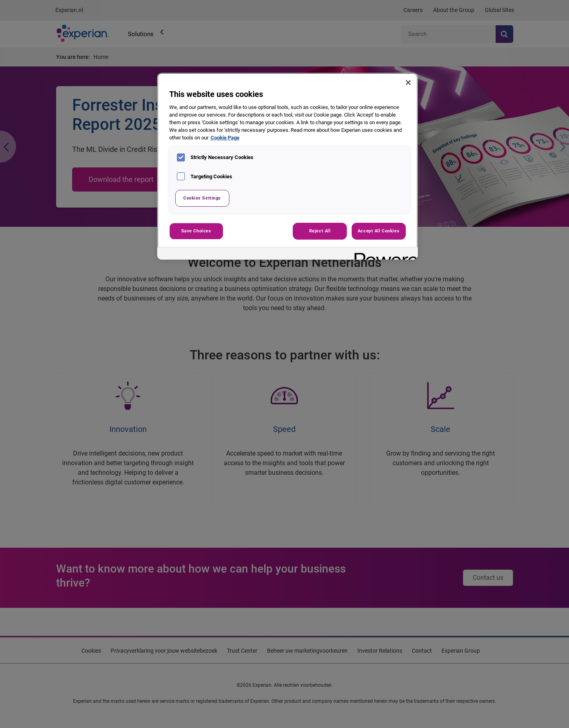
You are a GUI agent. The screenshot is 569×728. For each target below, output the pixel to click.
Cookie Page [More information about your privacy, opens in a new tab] (225, 138)
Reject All (320, 231)
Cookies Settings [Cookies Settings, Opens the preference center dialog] (202, 198)
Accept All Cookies (379, 231)
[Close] (408, 83)
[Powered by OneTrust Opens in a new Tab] (383, 255)
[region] (288, 166)
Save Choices (196, 231)
